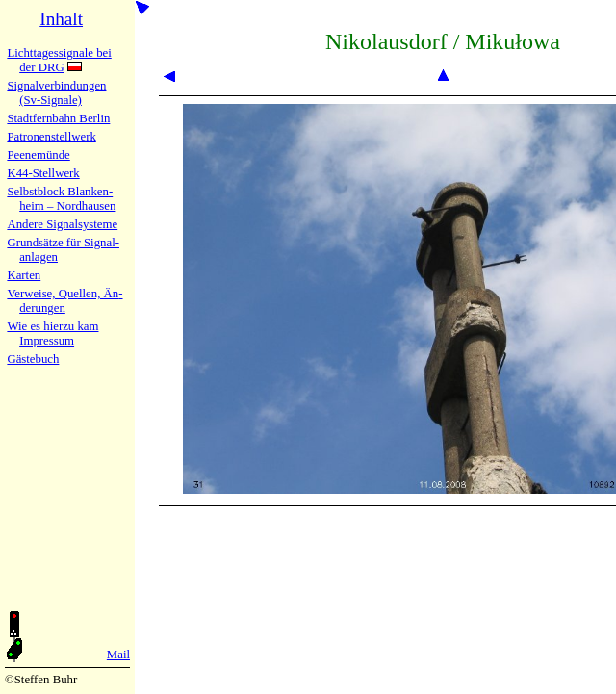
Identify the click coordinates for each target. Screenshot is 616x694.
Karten (24, 275)
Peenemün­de (38, 155)
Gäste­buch (33, 359)
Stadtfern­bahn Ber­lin (58, 118)
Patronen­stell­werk (51, 137)
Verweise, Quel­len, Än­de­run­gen (64, 301)
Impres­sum (47, 341)
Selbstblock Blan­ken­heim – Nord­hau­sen (61, 199)
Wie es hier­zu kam (52, 326)
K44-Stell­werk (43, 173)
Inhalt (61, 19)
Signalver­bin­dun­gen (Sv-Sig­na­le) (56, 93)
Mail (118, 655)
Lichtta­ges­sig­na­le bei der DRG (59, 60)
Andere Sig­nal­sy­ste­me (62, 224)
